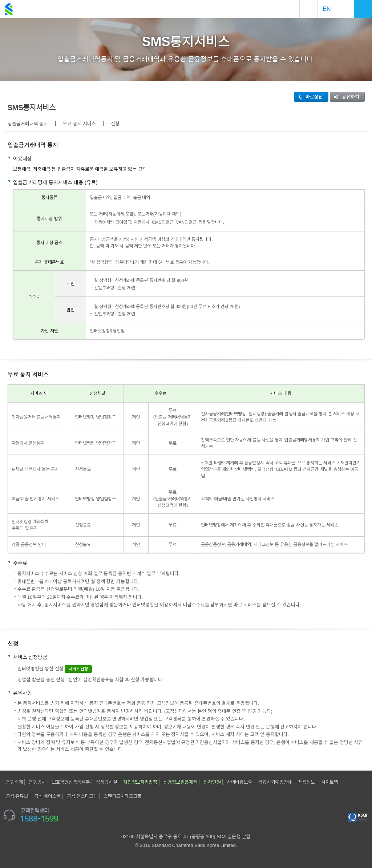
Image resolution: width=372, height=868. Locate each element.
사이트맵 (329, 782)
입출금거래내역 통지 (28, 124)
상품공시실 (106, 782)
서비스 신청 (78, 669)
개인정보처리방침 (140, 782)
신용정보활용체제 (181, 782)
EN (327, 9)
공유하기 (345, 97)
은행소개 (14, 782)
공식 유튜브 (17, 796)
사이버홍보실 (239, 782)
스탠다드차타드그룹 (122, 796)
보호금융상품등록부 (71, 782)
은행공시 (37, 782)
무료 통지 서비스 (79, 124)
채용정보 (307, 782)
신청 (115, 124)
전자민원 (212, 782)
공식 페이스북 (47, 796)
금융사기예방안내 (275, 782)
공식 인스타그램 (82, 796)
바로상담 (309, 97)
